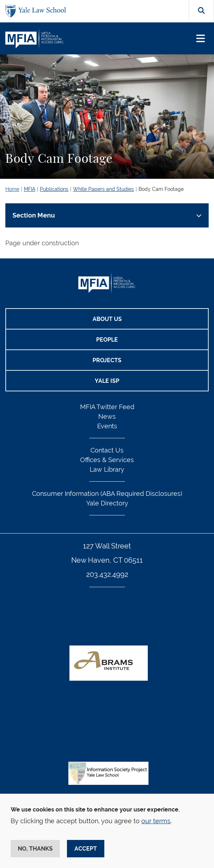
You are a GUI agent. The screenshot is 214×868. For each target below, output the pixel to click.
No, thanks (35, 849)
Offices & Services (107, 460)
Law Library (107, 469)
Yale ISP (107, 381)
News (107, 416)
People (107, 340)
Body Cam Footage (161, 189)
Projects (107, 360)
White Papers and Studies (103, 189)
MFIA (30, 189)
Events (107, 426)
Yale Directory (107, 503)
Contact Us (107, 450)
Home (12, 189)
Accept (86, 849)
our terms (156, 821)
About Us (107, 319)
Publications (54, 189)
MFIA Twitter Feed (107, 407)
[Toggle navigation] (201, 39)
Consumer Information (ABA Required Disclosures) (107, 494)
